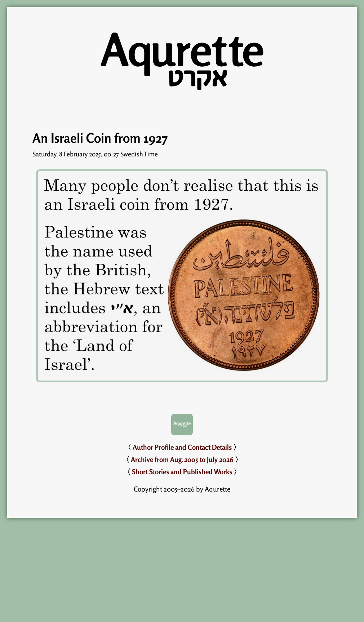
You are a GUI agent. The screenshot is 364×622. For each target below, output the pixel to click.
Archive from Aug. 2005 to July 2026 (182, 459)
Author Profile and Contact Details (182, 447)
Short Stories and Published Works (182, 472)
